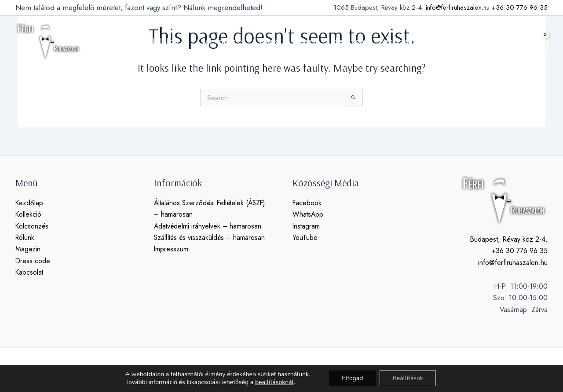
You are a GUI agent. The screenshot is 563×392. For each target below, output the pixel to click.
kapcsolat (393, 41)
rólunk (270, 41)
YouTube (305, 238)
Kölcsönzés (32, 226)
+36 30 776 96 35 (520, 7)
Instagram (307, 226)
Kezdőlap (29, 203)
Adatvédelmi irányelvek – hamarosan (208, 226)
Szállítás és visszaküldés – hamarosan (211, 238)
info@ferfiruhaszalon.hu (458, 7)
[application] (186, 41)
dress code (348, 41)
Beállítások (408, 378)
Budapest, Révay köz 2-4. (509, 239)
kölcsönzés (226, 41)
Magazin (28, 249)
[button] (516, 41)
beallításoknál (274, 382)
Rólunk (25, 238)
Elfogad (352, 378)
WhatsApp (308, 214)
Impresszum (171, 249)
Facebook (307, 203)
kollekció (174, 41)
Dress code (33, 261)
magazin (305, 41)
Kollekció (29, 214)
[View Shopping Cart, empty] (538, 41)
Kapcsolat (30, 272)
